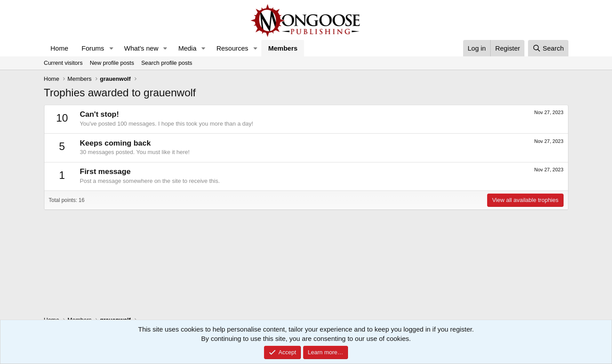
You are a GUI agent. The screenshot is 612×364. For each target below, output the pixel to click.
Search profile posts (167, 63)
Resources (232, 48)
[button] (111, 48)
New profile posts (112, 63)
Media (187, 48)
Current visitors (63, 63)
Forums (93, 48)
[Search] (548, 48)
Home (60, 48)
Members (283, 48)
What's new (141, 48)
